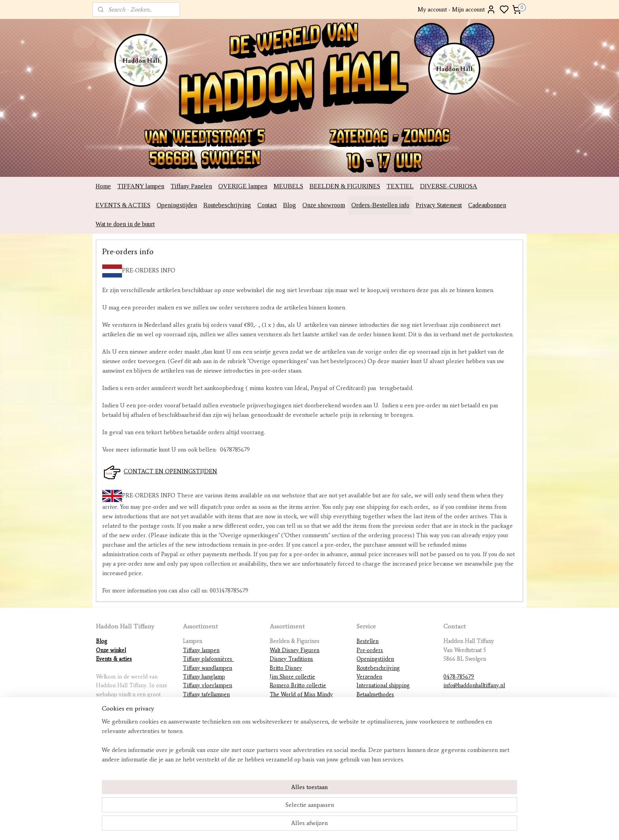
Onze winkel (111, 650)
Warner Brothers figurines (301, 721)
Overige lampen (202, 739)
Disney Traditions (291, 659)
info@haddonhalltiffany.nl (474, 685)
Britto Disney (286, 668)
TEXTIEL (400, 186)
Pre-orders (370, 650)
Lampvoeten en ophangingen (218, 730)
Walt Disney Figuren (294, 650)
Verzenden (369, 677)
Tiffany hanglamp (204, 677)
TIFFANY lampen (141, 186)
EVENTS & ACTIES (123, 205)
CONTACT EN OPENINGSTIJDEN (170, 471)
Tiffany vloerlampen (207, 685)
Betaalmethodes (375, 695)
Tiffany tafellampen (206, 695)
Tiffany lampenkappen (210, 703)
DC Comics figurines (295, 730)
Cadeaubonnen (487, 205)
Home (103, 186)
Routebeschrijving (227, 205)
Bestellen (368, 641)
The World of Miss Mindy (301, 695)
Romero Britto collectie (298, 685)
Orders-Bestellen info (380, 205)
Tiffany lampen (201, 650)
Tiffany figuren (201, 712)
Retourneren (372, 703)
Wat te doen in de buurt (125, 224)
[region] (257, 807)
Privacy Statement (439, 205)
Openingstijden (177, 205)
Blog (290, 205)
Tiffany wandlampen (207, 668)
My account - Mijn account (457, 9)
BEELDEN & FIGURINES (345, 186)
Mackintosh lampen (206, 721)
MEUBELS (288, 186)
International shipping (383, 685)
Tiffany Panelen (191, 186)
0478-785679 (459, 677)
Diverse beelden (290, 739)
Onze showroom (324, 205)
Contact (267, 205)
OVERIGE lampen (243, 186)
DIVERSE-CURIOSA (449, 186)
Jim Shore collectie (292, 677)
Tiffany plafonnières (208, 659)
